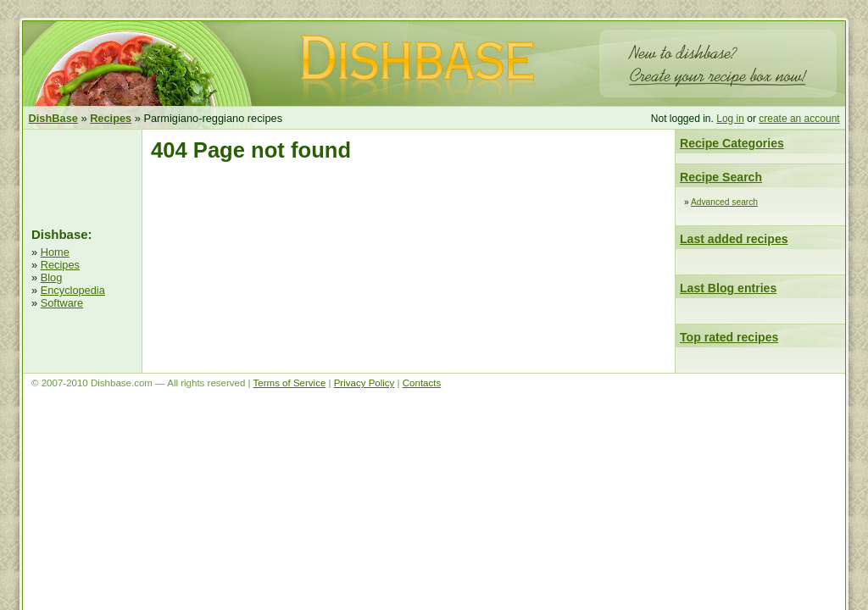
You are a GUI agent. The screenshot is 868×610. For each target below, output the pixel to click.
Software (62, 303)
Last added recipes (734, 239)
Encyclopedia (73, 290)
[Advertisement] (82, 176)
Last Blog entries (728, 288)
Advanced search (724, 202)
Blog (52, 277)
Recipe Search (721, 177)
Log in (730, 119)
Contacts (422, 383)
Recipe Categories (732, 143)
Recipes (60, 265)
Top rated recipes (729, 337)
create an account (799, 119)
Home (55, 252)
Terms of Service (290, 383)
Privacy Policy (364, 383)
